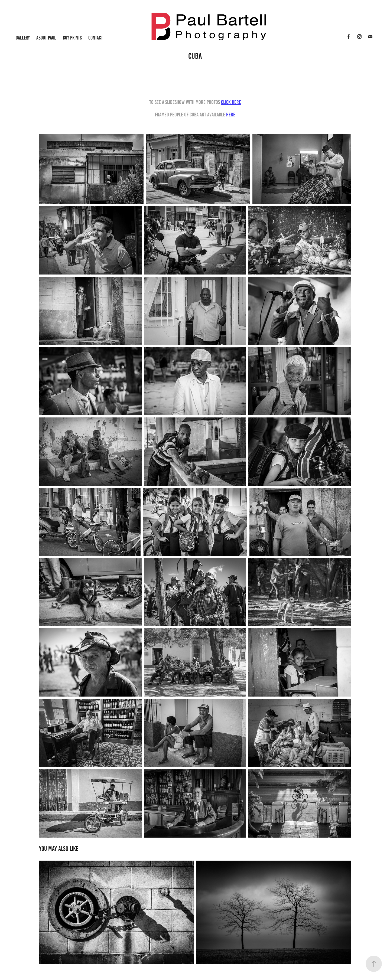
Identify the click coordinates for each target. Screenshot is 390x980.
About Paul (46, 38)
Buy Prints (72, 38)
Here (231, 115)
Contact (96, 38)
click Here (231, 102)
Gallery (23, 38)
